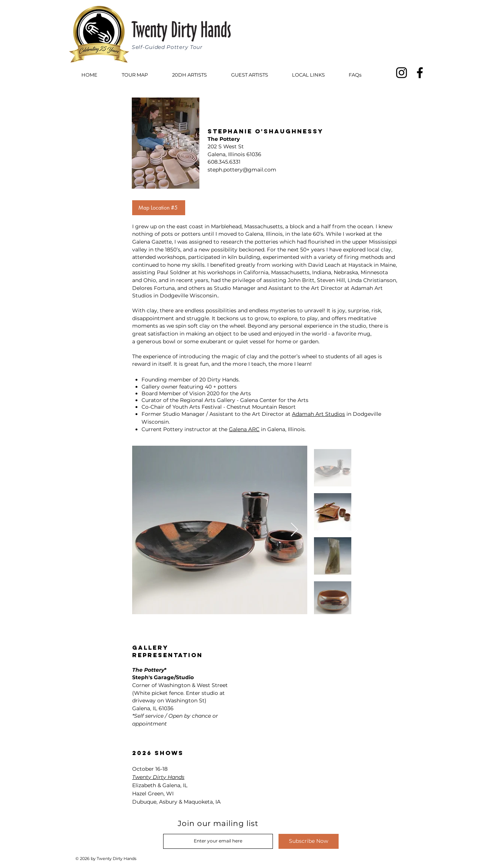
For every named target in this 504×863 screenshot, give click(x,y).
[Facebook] (420, 73)
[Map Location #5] (159, 208)
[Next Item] (294, 530)
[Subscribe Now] (309, 841)
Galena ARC (244, 429)
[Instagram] (402, 73)
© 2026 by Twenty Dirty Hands (106, 859)
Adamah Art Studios (318, 414)
